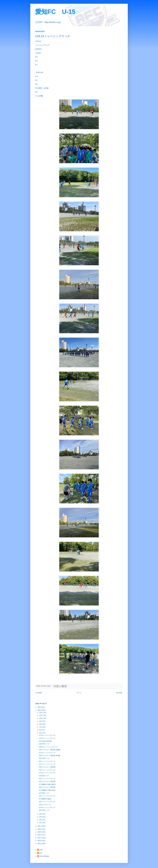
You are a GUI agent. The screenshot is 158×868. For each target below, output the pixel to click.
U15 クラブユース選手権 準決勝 (50, 756)
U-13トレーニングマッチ (47, 735)
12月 (41, 713)
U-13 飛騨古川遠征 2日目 (47, 790)
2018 (39, 835)
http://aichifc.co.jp (53, 22)
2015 (39, 844)
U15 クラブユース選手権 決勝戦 (50, 750)
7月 (41, 727)
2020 (39, 829)
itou (41, 853)
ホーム (79, 693)
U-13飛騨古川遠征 (45, 799)
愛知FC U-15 (55, 12)
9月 (41, 721)
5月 (41, 733)
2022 (39, 710)
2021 (39, 826)
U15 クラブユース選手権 (47, 767)
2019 (39, 832)
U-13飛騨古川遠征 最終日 (47, 784)
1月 (41, 823)
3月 (41, 817)
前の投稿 (119, 693)
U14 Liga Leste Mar (45, 741)
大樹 (41, 850)
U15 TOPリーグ (44, 744)
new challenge (44, 856)
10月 (41, 718)
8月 (41, 724)
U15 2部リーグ (44, 776)
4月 (41, 814)
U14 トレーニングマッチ (47, 761)
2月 (41, 820)
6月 (41, 730)
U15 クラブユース (45, 805)
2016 (39, 841)
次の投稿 (39, 693)
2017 (39, 838)
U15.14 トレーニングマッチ (48, 747)
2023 (39, 707)
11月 (41, 715)
